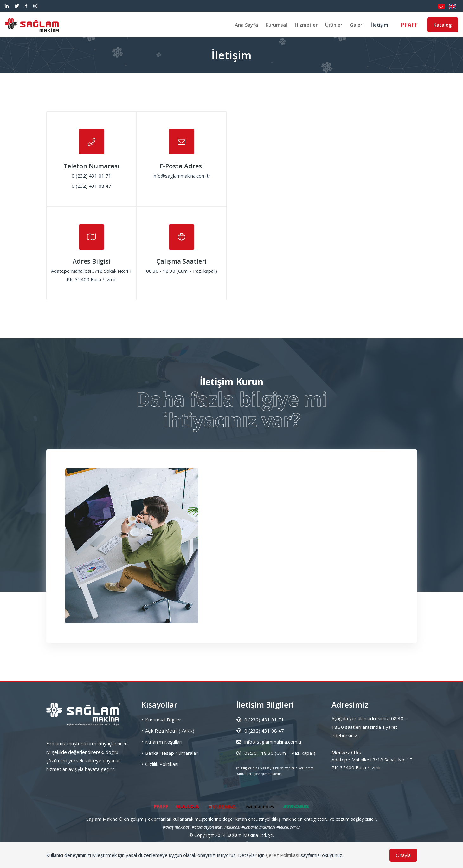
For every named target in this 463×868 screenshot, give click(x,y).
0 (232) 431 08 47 (260, 731)
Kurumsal (276, 25)
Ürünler (334, 25)
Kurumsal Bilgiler (161, 720)
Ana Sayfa (246, 25)
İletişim (380, 25)
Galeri (357, 25)
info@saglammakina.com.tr (269, 742)
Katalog (443, 25)
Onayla (403, 855)
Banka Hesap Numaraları (170, 753)
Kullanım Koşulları (162, 742)
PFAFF (409, 25)
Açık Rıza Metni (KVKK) (168, 731)
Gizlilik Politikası (160, 764)
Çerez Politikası (283, 855)
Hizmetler (306, 25)
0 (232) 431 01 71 (260, 720)
